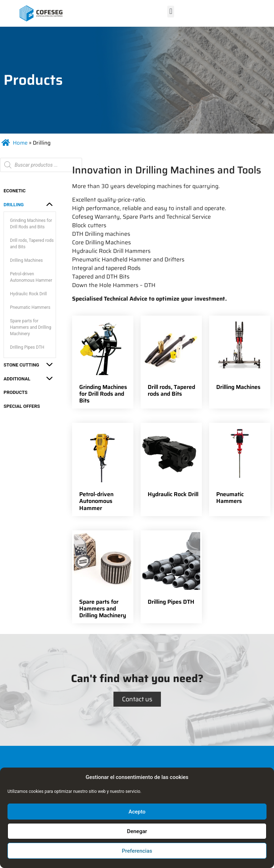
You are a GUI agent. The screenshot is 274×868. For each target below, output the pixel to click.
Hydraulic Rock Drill (28, 294)
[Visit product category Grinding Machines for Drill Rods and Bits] (103, 362)
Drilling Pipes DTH (27, 347)
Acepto (137, 812)
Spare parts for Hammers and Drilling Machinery (31, 327)
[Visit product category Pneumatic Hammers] (240, 466)
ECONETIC (15, 191)
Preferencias (137, 851)
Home (20, 143)
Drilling (14, 205)
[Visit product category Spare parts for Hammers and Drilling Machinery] (103, 577)
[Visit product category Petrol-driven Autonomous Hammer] (103, 469)
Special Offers (22, 406)
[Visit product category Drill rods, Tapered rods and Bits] (171, 359)
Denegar (137, 831)
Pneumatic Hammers (30, 307)
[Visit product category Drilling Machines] (240, 355)
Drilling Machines (26, 260)
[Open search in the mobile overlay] (41, 165)
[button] (171, 12)
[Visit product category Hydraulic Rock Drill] (171, 462)
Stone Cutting (21, 365)
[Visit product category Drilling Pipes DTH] (171, 570)
